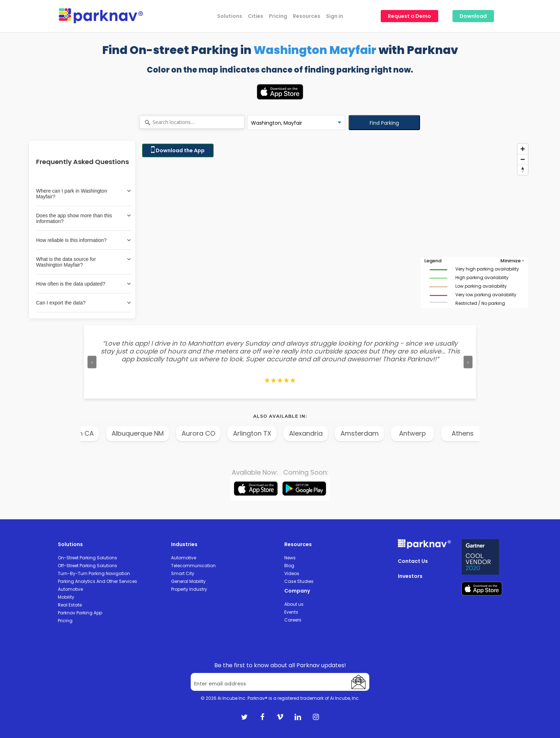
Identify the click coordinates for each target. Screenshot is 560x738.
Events (291, 612)
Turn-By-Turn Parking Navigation (94, 573)
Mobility (66, 597)
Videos (292, 573)
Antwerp (430, 433)
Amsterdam (377, 433)
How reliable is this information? (84, 240)
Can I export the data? (84, 303)
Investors (410, 576)
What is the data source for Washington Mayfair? (84, 262)
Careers (293, 620)
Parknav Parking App (80, 613)
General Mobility (188, 581)
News (290, 558)
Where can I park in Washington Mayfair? (84, 194)
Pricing (65, 621)
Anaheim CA (91, 433)
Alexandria (323, 433)
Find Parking (384, 123)
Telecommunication (193, 566)
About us (294, 604)
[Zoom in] (523, 149)
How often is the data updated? (84, 284)
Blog (289, 566)
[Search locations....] (192, 123)
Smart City (183, 573)
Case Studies (299, 581)
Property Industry (189, 589)
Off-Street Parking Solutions (87, 566)
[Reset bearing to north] (523, 170)
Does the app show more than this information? (84, 218)
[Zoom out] (523, 159)
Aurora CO (216, 433)
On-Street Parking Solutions (87, 558)
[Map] (335, 229)
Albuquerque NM (155, 433)
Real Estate (70, 605)
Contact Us (413, 561)
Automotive (70, 589)
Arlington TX (269, 433)
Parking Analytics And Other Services (97, 581)
